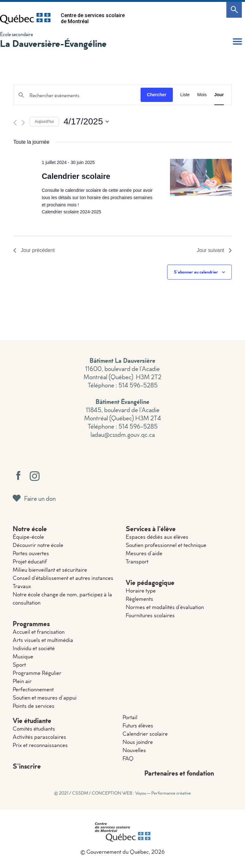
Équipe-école (28, 537)
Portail (130, 717)
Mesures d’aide (144, 553)
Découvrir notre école (38, 545)
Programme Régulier (37, 673)
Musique (23, 656)
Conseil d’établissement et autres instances (63, 578)
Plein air (22, 681)
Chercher (157, 95)
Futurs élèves (138, 725)
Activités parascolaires (39, 737)
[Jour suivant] (23, 123)
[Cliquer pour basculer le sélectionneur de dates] (86, 122)
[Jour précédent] (15, 123)
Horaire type (141, 591)
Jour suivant (214, 250)
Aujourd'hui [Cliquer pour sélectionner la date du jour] (44, 122)
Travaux (22, 586)
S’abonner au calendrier (196, 272)
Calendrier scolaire (76, 176)
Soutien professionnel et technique (166, 545)
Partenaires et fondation (179, 773)
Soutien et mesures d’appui (45, 698)
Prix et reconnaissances (40, 745)
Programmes (31, 623)
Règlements (139, 599)
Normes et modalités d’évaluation (165, 607)
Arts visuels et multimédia (43, 640)
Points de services (34, 706)
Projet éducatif (30, 561)
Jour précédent (34, 250)
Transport (137, 561)
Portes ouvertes (31, 553)
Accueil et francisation (39, 632)
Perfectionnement (33, 689)
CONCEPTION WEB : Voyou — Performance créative (141, 793)
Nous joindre (138, 742)
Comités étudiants (34, 729)
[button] (237, 41)
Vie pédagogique (150, 582)
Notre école (30, 528)
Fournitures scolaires (150, 615)
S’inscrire (27, 766)
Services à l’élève (151, 528)
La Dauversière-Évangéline (53, 43)
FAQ (128, 758)
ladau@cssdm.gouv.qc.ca (123, 434)
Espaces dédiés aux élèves (157, 537)
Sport (19, 665)
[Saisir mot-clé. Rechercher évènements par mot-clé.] (77, 95)
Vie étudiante (32, 720)
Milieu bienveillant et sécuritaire (50, 570)
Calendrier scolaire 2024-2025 (72, 212)
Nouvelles (134, 750)
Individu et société (34, 648)
